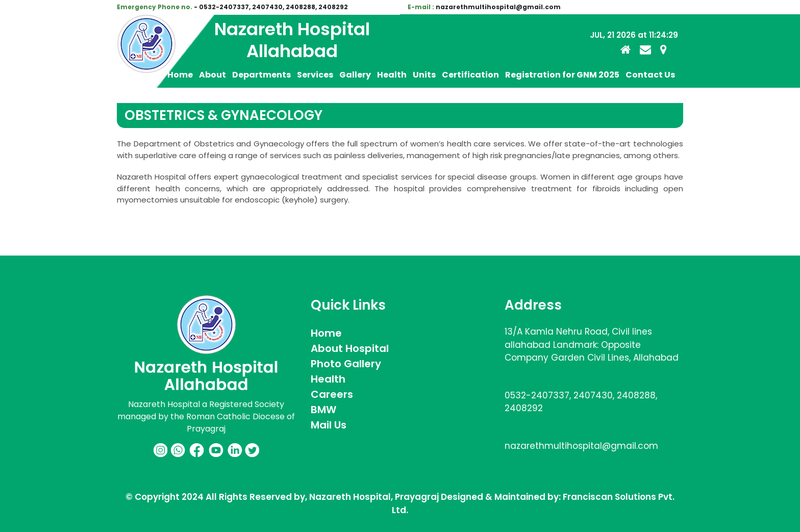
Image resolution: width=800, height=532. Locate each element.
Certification (470, 75)
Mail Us (329, 425)
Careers (332, 394)
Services (315, 75)
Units (424, 75)
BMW (323, 410)
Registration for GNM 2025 (562, 75)
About (212, 75)
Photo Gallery (346, 364)
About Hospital (350, 348)
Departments (261, 75)
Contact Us (650, 75)
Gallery (355, 75)
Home (180, 75)
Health (392, 75)
